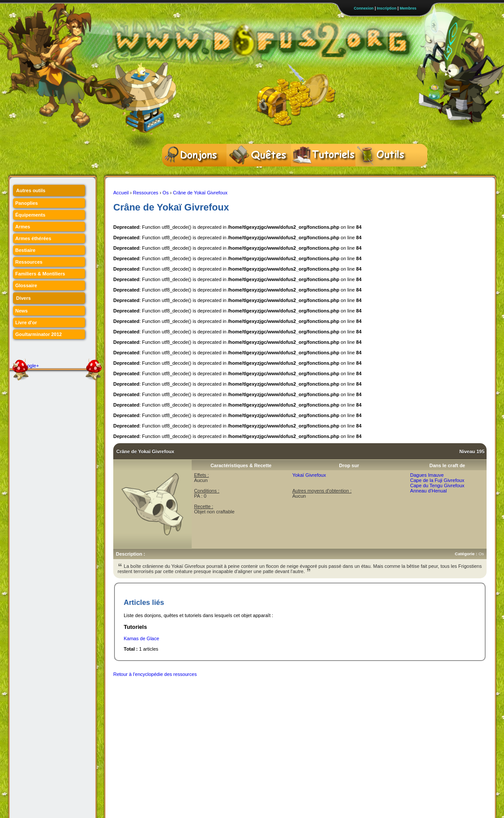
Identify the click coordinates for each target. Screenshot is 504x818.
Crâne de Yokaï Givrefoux (200, 193)
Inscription (387, 8)
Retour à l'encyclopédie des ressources (155, 674)
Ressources (145, 193)
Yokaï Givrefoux (309, 475)
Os (166, 193)
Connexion (364, 8)
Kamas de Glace (141, 638)
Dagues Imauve (427, 475)
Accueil (121, 193)
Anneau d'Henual (429, 491)
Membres (408, 8)
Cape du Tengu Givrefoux (438, 485)
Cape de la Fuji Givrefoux (437, 480)
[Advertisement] (272, 702)
